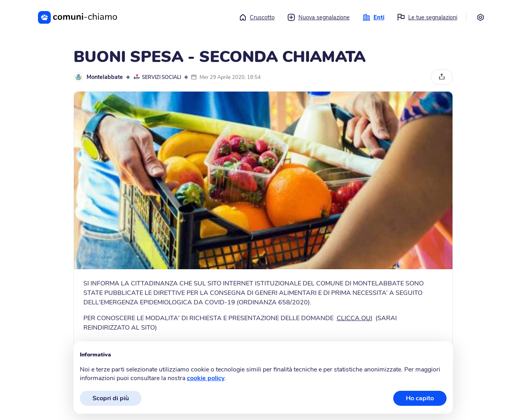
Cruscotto (257, 17)
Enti (373, 17)
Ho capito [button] (420, 398)
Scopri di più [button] (111, 398)
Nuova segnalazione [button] (319, 17)
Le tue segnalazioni (427, 17)
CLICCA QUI (354, 318)
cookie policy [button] (206, 378)
